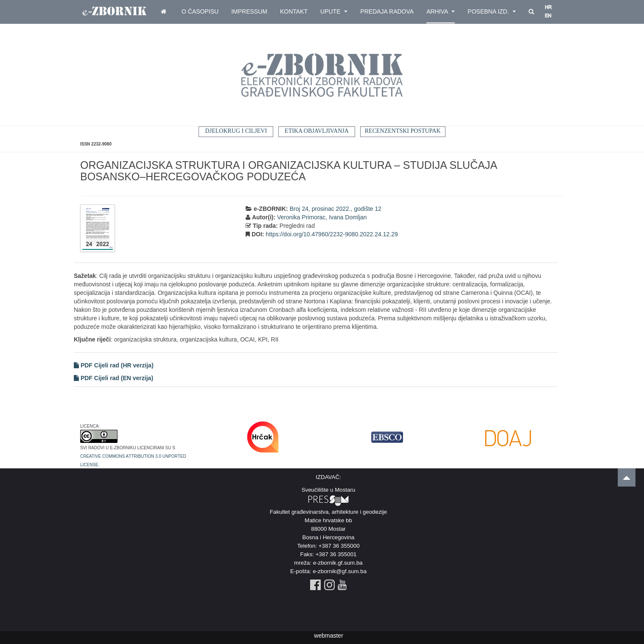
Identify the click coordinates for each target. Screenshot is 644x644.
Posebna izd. (492, 11)
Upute (334, 11)
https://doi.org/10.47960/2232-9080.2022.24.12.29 (332, 234)
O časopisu (200, 11)
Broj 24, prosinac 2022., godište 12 (336, 209)
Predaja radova (387, 11)
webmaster (328, 636)
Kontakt (294, 11)
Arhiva (441, 11)
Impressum (249, 11)
